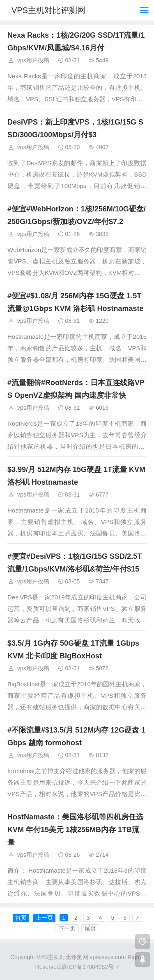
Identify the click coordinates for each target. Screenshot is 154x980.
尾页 (90, 928)
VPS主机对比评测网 (48, 10)
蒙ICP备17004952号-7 (90, 967)
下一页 (67, 928)
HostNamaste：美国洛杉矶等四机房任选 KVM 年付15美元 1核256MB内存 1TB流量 (75, 830)
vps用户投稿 (33, 60)
